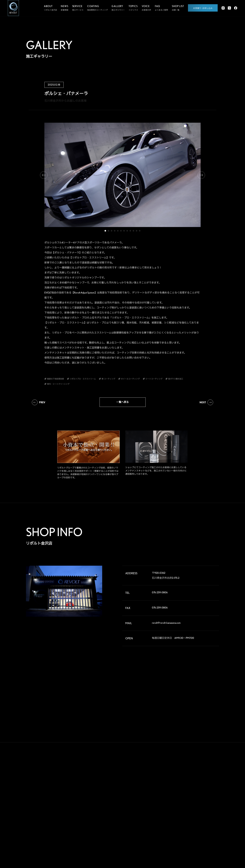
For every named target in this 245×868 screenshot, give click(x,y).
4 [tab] (115, 232)
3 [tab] (112, 232)
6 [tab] (121, 232)
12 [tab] (140, 232)
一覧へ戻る (122, 402)
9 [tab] (130, 232)
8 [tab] (127, 232)
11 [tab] (137, 232)
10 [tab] (133, 232)
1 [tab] (105, 232)
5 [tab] (118, 232)
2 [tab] (108, 232)
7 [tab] (124, 232)
